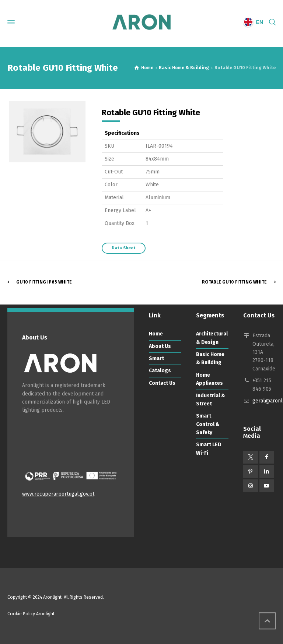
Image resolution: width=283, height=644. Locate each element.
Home (156, 334)
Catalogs (160, 371)
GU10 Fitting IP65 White (44, 282)
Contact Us (162, 383)
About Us (160, 346)
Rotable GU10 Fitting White (234, 282)
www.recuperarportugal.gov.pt (58, 494)
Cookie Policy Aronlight (31, 614)
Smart (156, 358)
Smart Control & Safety (208, 424)
